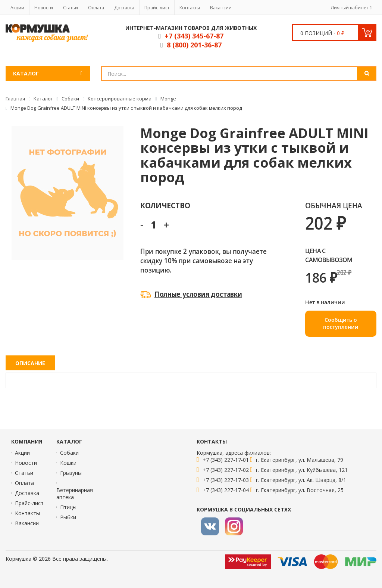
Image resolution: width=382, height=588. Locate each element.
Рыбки (68, 517)
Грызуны (71, 473)
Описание (30, 363)
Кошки (68, 463)
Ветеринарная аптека (75, 494)
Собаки (69, 453)
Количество (165, 205)
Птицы (68, 507)
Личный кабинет (350, 8)
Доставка (124, 8)
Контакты (190, 8)
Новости (44, 8)
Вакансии (221, 8)
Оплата (96, 8)
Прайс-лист (157, 8)
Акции (17, 8)
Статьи (71, 8)
